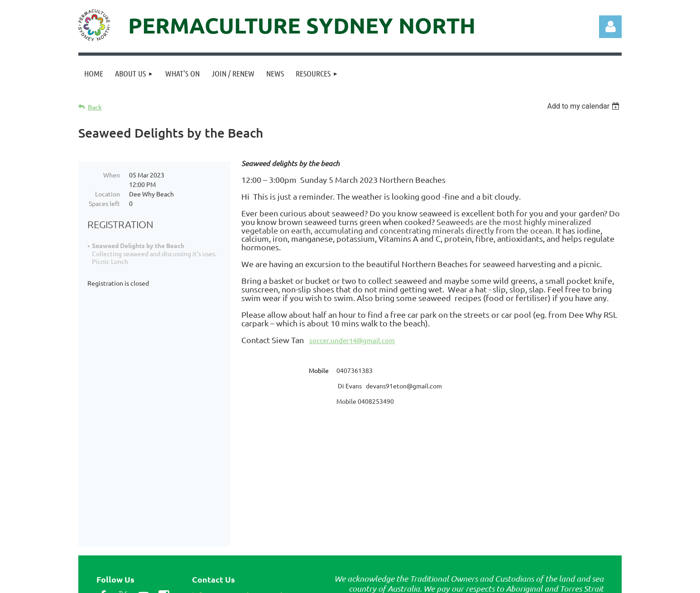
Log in (610, 27)
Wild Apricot (514, 582)
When (112, 175)
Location (108, 194)
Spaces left (104, 203)
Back (95, 107)
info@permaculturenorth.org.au (251, 529)
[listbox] (584, 106)
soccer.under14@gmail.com (352, 340)
